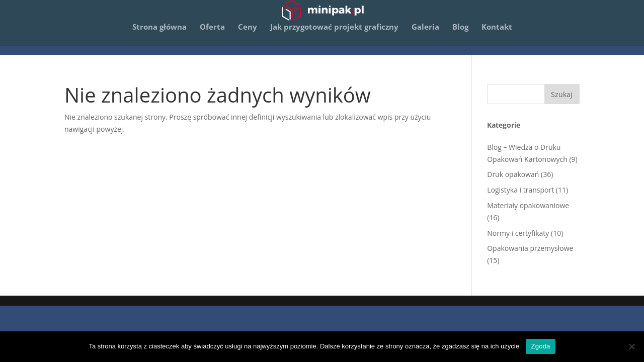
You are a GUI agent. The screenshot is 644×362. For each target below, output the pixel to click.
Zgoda (540, 346)
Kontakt (497, 37)
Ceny (248, 37)
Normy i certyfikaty (518, 233)
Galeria (425, 37)
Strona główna (159, 37)
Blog (460, 37)
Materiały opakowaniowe (528, 205)
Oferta (212, 37)
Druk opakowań (513, 174)
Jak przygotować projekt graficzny (334, 37)
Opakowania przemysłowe (530, 248)
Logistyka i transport (520, 190)
